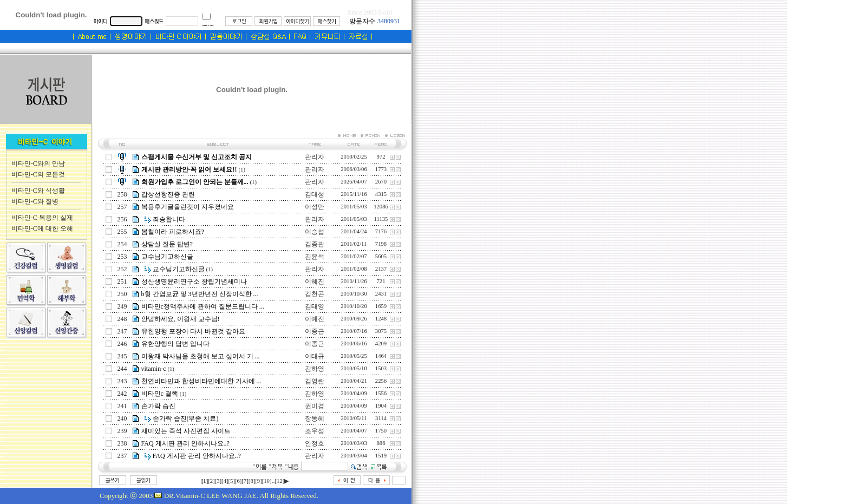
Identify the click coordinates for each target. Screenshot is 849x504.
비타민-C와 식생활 (38, 191)
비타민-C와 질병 (35, 201)
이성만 (315, 207)
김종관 (315, 244)
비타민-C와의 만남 (38, 163)
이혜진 (315, 282)
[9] (258, 481)
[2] (211, 481)
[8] (252, 481)
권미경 (315, 406)
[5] (232, 481)
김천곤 (315, 294)
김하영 (315, 369)
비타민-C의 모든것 (38, 174)
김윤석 (315, 257)
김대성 (315, 194)
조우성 (315, 431)
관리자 (315, 157)
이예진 (315, 319)
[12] (279, 481)
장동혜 (315, 418)
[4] (225, 481)
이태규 (315, 356)
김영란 (315, 381)
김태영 (315, 306)
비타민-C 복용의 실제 (42, 218)
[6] (238, 481)
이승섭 (315, 232)
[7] (245, 481)
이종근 (315, 331)
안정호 (315, 443)
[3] (218, 481)
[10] (267, 481)
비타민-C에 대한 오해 (42, 228)
